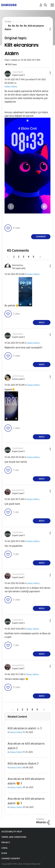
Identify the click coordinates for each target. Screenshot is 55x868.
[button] (45, 73)
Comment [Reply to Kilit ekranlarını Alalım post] (41, 237)
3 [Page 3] (24, 257)
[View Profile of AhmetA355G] (18, 490)
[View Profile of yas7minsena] (18, 376)
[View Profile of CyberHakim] (18, 72)
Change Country (11, 859)
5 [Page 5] (34, 257)
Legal (5, 848)
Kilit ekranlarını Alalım (22, 764)
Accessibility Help (12, 832)
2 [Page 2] (19, 257)
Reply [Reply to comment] (42, 323)
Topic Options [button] (45, 29)
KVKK (4, 853)
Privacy (6, 843)
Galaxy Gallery (11, 87)
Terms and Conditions (14, 837)
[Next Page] (39, 257)
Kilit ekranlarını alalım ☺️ (24, 728)
